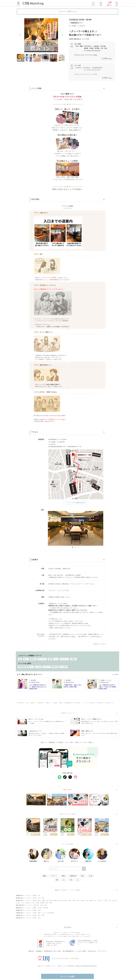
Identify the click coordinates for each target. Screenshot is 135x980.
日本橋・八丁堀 (30, 903)
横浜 (42, 905)
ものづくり (47, 667)
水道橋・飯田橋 (40, 903)
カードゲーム (64, 659)
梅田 (39, 913)
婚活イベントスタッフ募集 (84, 742)
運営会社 (31, 948)
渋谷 (110, 901)
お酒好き (73, 659)
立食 (71, 880)
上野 (87, 901)
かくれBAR (64, 667)
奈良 (39, 918)
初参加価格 (22, 667)
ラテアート (54, 876)
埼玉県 (34, 898)
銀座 (48, 901)
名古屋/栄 (46, 908)
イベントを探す (68, 976)
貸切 (57, 880)
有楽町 (43, 901)
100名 (82, 876)
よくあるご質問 (81, 948)
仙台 (39, 895)
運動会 (45, 876)
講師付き (33, 659)
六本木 (74, 901)
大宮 (39, 898)
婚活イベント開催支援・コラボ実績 (52, 742)
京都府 (34, 910)
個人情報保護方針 (68, 948)
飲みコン (30, 667)
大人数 (90, 876)
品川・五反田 (81, 901)
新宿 (50, 659)
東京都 (34, 901)
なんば (43, 913)
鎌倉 (45, 905)
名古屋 (40, 908)
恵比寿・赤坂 (67, 901)
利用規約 (39, 948)
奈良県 (34, 918)
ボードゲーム (42, 659)
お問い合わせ (92, 948)
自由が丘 (115, 901)
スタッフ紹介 (69, 742)
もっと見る (115, 675)
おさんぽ (38, 667)
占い (78, 880)
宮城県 (34, 895)
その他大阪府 (50, 913)
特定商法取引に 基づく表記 (52, 948)
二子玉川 (105, 901)
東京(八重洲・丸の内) (56, 901)
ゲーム (56, 659)
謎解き (64, 876)
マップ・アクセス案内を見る (76, 502)
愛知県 (34, 908)
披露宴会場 (73, 876)
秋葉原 (91, 901)
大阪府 (34, 913)
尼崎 (43, 915)
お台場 (18, 903)
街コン (26, 659)
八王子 (23, 903)
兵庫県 (34, 915)
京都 (39, 910)
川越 (43, 898)
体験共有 (55, 667)
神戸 (39, 915)
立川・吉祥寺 (98, 901)
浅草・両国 (49, 903)
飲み (20, 659)
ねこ (64, 880)
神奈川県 (36, 905)
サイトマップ (102, 948)
